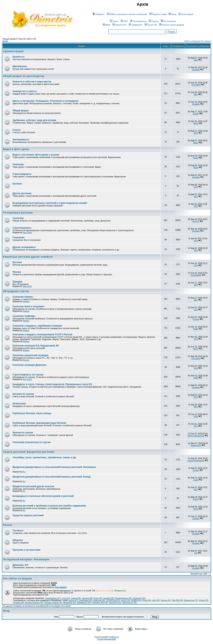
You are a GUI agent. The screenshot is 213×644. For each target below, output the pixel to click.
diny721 (196, 221)
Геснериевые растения (18, 213)
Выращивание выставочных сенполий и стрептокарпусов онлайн (50, 203)
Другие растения (22, 193)
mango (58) (76, 598)
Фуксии (17, 272)
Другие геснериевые (24, 247)
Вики (106, 25)
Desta (196, 509)
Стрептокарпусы (22, 174)
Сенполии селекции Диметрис (30, 365)
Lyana (196, 480)
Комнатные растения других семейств (28, 257)
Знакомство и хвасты (25, 91)
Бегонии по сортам (23, 394)
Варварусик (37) (191, 600)
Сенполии (18, 164)
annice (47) (73, 600)
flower (196, 143)
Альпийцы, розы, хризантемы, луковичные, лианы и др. (44, 457)
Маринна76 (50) (84, 602)
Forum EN (151, 25)
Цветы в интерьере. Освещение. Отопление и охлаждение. (46, 101)
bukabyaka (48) (86, 600)
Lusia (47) (66, 598)
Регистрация (186, 14)
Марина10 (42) (70, 602)
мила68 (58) (109, 598)
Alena (196, 123)
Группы (154, 21)
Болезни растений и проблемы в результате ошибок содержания (49, 506)
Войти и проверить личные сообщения (127, 14)
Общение (18, 540)
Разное (8, 525)
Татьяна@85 (196, 275)
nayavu (196, 470)
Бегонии (17, 184)
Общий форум (21, 111)
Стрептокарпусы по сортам (28, 375)
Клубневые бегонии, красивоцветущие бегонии (39, 423)
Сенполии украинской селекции (30, 355)
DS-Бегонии (19, 404)
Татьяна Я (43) (139, 598)
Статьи (16, 130)
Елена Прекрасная (196, 436)
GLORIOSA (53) (113, 600)
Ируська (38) (19, 602)
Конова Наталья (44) (34, 602)
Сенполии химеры (23, 297)
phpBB (105, 637)
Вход (172, 14)
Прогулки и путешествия (26, 550)
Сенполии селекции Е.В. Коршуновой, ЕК (36, 346)
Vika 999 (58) (177, 600)
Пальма (196, 519)
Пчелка (196, 319)
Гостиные (18, 531)
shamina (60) (87, 598)
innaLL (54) (126, 600)
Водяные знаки (158, 14)
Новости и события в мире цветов (32, 82)
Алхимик (196, 70)
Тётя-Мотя (196, 85)
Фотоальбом (168, 21)
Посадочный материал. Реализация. (26, 560)
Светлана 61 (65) (129, 602)
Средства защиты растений (28, 515)
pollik (196, 378)
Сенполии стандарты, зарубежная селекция (37, 326)
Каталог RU (119, 25)
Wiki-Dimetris (20, 66)
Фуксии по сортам (23, 433)
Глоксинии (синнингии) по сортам (31, 442)
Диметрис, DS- (21, 565)
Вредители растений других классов (33, 486)
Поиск (114, 21)
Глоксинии (18, 238)
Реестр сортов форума (172, 25)
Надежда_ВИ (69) (100, 602)
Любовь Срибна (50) (53, 602)
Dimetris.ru (18, 57)
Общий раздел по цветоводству (24, 76)
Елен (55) (98, 598)
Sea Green (27, 233)
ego (196, 553)
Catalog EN (135, 25)
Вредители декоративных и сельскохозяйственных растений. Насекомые (54, 467)
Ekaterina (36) (99, 600)
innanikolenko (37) (53, 598)
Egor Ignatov (61, 587)
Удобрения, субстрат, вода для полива (34, 120)
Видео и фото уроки (16, 149)
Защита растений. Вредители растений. (29, 452)
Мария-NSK (196, 445)
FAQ (124, 21)
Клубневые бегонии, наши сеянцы (32, 413)
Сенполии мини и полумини (28, 306)
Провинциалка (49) (123, 598)
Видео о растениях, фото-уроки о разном (36, 155)
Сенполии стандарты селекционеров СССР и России (42, 335)
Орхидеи (17, 282)
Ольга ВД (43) (115, 602)
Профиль (99, 14)
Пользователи (138, 21)
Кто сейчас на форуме (18, 579)
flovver (196, 114)
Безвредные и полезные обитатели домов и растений (43, 496)
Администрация (13, 51)
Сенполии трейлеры (24, 316)
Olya (196, 265)
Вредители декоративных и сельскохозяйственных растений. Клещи (52, 477)
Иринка (26, 301)
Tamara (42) (166, 600)
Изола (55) (204, 600)
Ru (24, 472)
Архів (5, 41)
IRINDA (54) (136, 600)
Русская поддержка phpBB (106, 639)
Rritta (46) (147, 600)
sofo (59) (156, 600)
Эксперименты (21, 140)
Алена (196, 499)
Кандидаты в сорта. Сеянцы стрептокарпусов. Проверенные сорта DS (52, 384)
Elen (196, 60)
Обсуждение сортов (16, 291)
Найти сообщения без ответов (197, 41)
